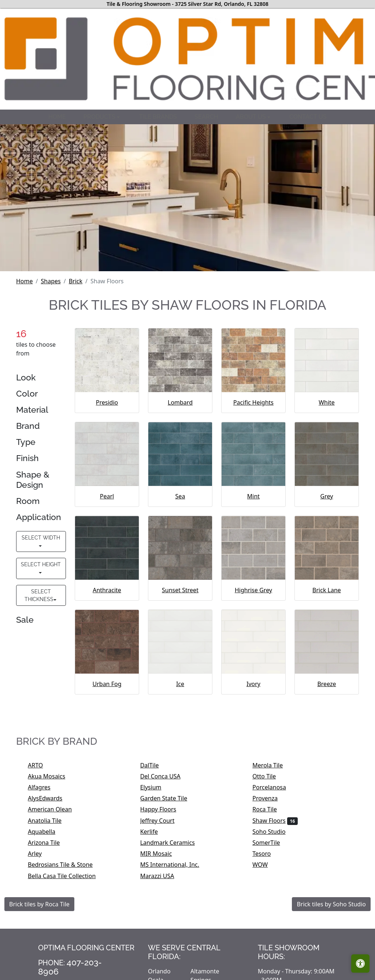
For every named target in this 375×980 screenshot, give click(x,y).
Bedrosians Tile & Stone (65, 865)
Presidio (107, 402)
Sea (180, 496)
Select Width (41, 537)
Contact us (308, 117)
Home (57, 117)
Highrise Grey (253, 590)
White (327, 402)
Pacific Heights (253, 402)
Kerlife (154, 832)
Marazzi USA (162, 876)
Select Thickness (39, 595)
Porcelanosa (274, 787)
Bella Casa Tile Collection (68, 876)
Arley (41, 854)
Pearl (107, 496)
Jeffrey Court (164, 821)
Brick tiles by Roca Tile (39, 904)
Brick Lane (327, 590)
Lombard (180, 402)
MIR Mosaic (162, 854)
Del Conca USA (165, 776)
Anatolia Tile (51, 821)
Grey (327, 496)
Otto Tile (269, 776)
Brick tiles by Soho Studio (331, 904)
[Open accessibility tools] (360, 964)
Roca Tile (269, 809)
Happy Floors (163, 809)
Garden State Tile (170, 798)
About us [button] (252, 117)
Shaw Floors (275, 821)
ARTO (43, 765)
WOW (265, 865)
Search (206, 117)
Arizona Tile (49, 843)
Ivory (253, 684)
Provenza (271, 798)
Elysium (156, 787)
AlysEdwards (50, 798)
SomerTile (272, 843)
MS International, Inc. (175, 865)
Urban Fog (107, 684)
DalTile (156, 765)
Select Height (41, 564)
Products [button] (100, 117)
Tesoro (268, 854)
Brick (76, 281)
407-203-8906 (70, 967)
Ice (180, 684)
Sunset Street (180, 590)
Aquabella (47, 832)
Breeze (326, 684)
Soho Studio (275, 832)
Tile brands (158, 117)
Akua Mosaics (53, 776)
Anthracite (107, 590)
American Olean (55, 809)
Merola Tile (272, 765)
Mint (253, 496)
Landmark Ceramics (172, 843)
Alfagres (45, 787)
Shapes (51, 281)
